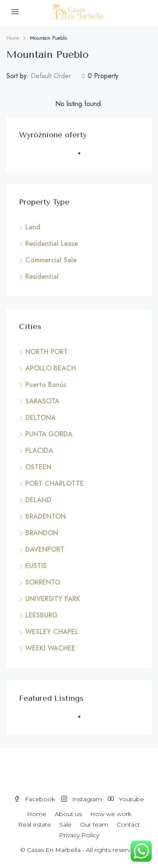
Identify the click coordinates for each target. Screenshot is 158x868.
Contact (128, 824)
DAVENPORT (45, 549)
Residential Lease (52, 244)
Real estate (35, 824)
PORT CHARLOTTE (55, 483)
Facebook (35, 799)
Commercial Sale (51, 260)
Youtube (126, 799)
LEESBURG (42, 615)
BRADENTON (46, 516)
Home (37, 814)
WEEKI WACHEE (50, 648)
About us (68, 814)
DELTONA (40, 418)
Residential (42, 276)
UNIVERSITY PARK (53, 599)
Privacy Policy (79, 835)
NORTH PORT (47, 352)
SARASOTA (42, 401)
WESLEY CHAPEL (52, 632)
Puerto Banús (46, 385)
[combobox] (58, 76)
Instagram (82, 799)
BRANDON (42, 533)
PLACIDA (39, 450)
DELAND (38, 500)
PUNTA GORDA (49, 434)
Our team (94, 824)
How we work (111, 814)
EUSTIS (36, 566)
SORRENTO (43, 582)
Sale (66, 824)
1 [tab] (83, 157)
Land (33, 227)
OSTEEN (38, 467)
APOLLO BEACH (51, 368)
